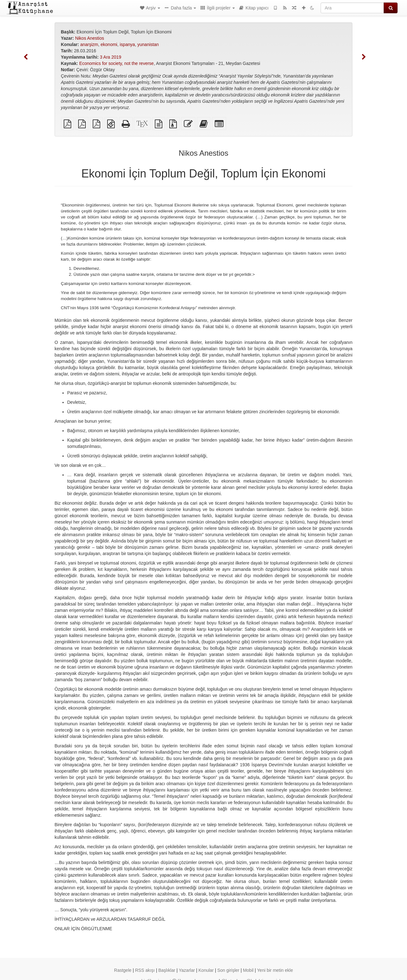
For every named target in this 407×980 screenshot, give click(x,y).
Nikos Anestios (90, 38)
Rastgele (123, 970)
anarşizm (89, 44)
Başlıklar (167, 970)
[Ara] (352, 8)
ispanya (127, 44)
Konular (206, 970)
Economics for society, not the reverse (116, 63)
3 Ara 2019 (111, 57)
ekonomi (109, 44)
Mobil (248, 970)
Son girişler (228, 970)
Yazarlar (187, 970)
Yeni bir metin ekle (275, 970)
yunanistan (148, 44)
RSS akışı (145, 970)
